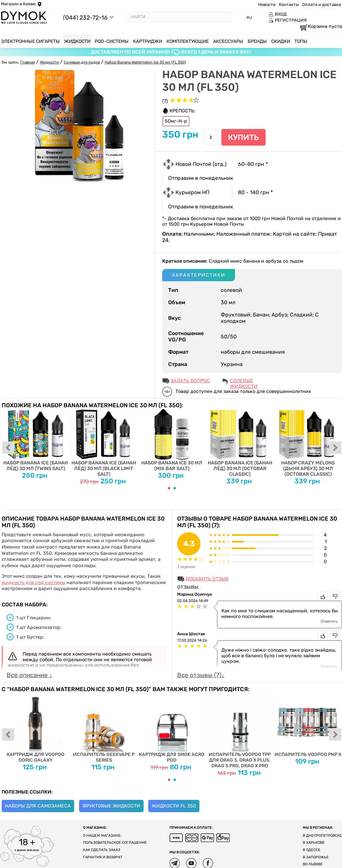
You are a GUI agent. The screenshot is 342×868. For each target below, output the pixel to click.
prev (8, 448)
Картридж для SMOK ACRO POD (172, 728)
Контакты (289, 4)
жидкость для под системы (33, 583)
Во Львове (313, 864)
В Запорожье (316, 857)
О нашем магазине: (102, 836)
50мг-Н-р (176, 121)
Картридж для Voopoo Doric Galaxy (36, 728)
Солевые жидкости (244, 381)
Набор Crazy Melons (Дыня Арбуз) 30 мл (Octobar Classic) (308, 443)
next (335, 448)
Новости (267, 4)
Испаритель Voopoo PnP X (308, 725)
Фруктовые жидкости (111, 806)
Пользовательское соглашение (115, 843)
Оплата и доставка (322, 4)
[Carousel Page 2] (175, 488)
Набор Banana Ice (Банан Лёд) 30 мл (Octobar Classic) (240, 443)
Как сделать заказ (102, 850)
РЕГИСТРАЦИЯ (288, 20)
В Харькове (314, 843)
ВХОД (278, 14)
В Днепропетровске (322, 836)
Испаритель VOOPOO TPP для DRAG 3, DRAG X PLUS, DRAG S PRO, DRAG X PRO (240, 730)
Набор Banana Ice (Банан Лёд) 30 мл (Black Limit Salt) (104, 443)
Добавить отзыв (207, 579)
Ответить (329, 621)
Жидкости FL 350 (174, 806)
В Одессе (312, 850)
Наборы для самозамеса (38, 806)
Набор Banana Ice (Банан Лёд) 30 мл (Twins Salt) (36, 440)
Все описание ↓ (29, 675)
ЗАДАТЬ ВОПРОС (190, 381)
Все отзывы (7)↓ (201, 675)
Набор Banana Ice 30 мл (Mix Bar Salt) (172, 440)
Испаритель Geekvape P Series (104, 728)
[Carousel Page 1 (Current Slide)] (169, 488)
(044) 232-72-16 (85, 17)
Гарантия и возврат (103, 857)
